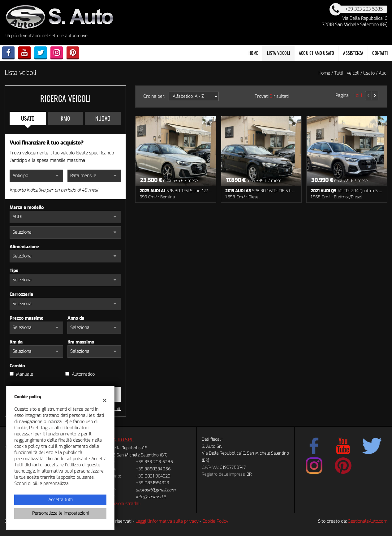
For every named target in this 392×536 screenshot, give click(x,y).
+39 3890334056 (153, 469)
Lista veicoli (278, 53)
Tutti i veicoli (347, 73)
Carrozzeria (21, 294)
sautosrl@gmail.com (156, 490)
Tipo (14, 271)
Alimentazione (24, 247)
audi (383, 73)
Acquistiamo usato (317, 53)
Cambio (17, 366)
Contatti (380, 53)
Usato (28, 118)
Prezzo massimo (26, 318)
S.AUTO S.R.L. (122, 440)
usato (369, 73)
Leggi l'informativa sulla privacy (167, 521)
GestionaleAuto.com (368, 521)
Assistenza (353, 53)
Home (253, 53)
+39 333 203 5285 (154, 462)
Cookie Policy (215, 521)
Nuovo (103, 118)
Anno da (76, 318)
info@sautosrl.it (151, 497)
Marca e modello (27, 207)
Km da (16, 342)
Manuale (25, 374)
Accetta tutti (60, 500)
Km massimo (81, 342)
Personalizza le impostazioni (60, 513)
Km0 (65, 118)
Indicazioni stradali (122, 504)
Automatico (83, 374)
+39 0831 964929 (153, 476)
